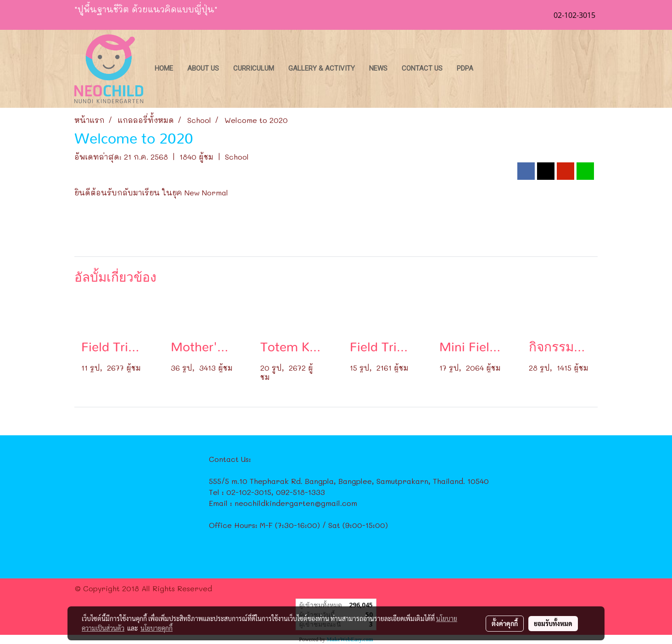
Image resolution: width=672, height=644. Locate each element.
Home (164, 68)
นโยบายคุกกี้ (157, 628)
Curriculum (254, 68)
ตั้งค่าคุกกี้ (505, 623)
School (237, 157)
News (378, 68)
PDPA (465, 68)
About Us (203, 68)
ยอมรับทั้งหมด (553, 623)
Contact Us (422, 68)
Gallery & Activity (322, 68)
